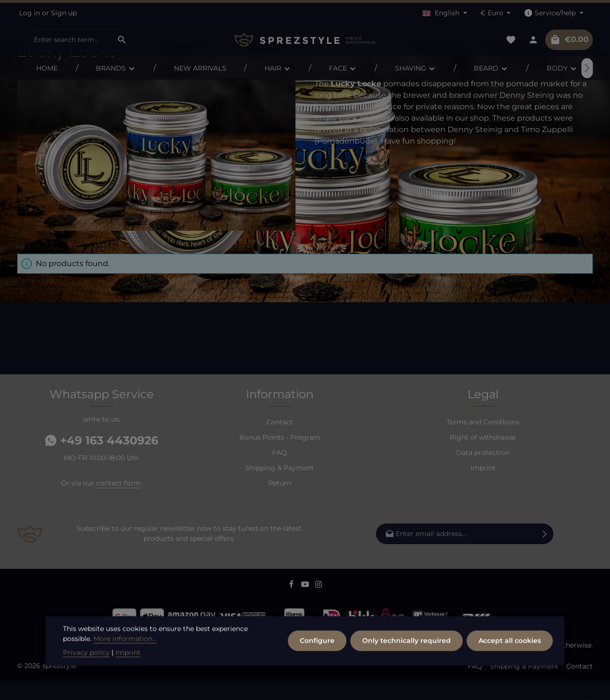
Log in (30, 13)
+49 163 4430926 (102, 460)
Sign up (64, 13)
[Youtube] (306, 606)
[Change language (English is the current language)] (445, 13)
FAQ (280, 472)
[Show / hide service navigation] (554, 13)
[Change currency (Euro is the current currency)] (496, 13)
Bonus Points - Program (280, 457)
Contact (280, 442)
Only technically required (407, 668)
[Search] (122, 40)
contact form (118, 503)
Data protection (483, 472)
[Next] (587, 68)
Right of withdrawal (483, 457)
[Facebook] (292, 606)
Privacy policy (86, 680)
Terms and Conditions (483, 442)
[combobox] (68, 40)
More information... (125, 666)
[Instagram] (319, 606)
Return (280, 503)
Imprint (483, 487)
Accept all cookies (510, 668)
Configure (317, 668)
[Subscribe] (545, 553)
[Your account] (533, 40)
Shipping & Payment (280, 487)
